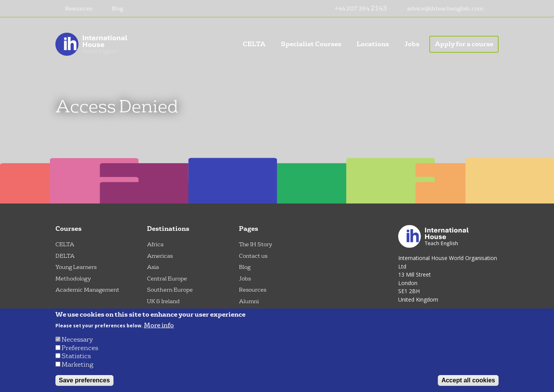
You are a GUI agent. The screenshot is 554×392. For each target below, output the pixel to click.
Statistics (76, 356)
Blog (117, 9)
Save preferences (84, 380)
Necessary (77, 339)
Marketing (78, 364)
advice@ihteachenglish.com (445, 9)
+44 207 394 (352, 9)
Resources (79, 9)
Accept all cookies (468, 380)
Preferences (80, 348)
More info (159, 325)
